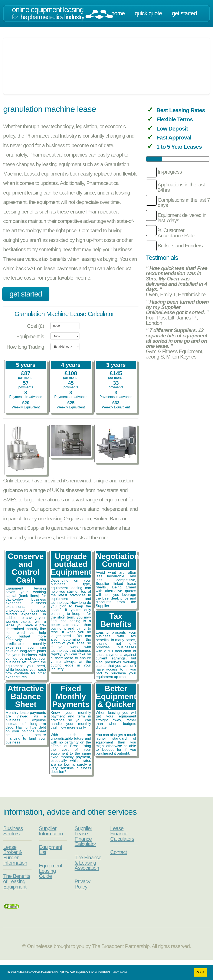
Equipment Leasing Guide (51, 871)
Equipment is (30, 336)
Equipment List (51, 850)
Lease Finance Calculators (122, 833)
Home (118, 13)
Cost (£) (36, 326)
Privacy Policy (82, 884)
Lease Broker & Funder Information (15, 855)
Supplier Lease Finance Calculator (85, 836)
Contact (119, 852)
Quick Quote (148, 13)
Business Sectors (13, 831)
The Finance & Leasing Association (88, 863)
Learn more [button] (119, 972)
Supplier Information (51, 831)
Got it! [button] (200, 972)
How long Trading (25, 347)
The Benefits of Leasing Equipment (17, 881)
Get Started (184, 13)
